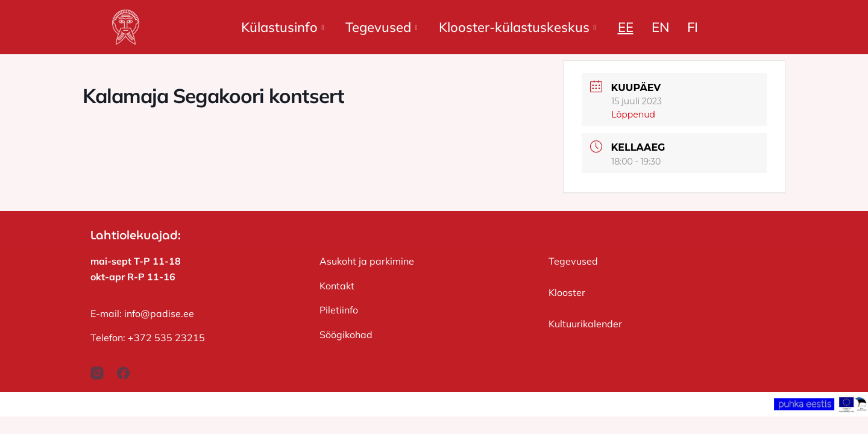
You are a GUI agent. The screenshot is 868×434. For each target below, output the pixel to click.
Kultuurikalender (585, 324)
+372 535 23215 (166, 338)
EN (660, 27)
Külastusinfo (282, 27)
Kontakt (337, 286)
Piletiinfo (339, 310)
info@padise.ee (159, 313)
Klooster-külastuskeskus (517, 27)
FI (693, 27)
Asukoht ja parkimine (367, 261)
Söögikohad (346, 335)
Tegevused (381, 27)
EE (626, 27)
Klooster (567, 292)
